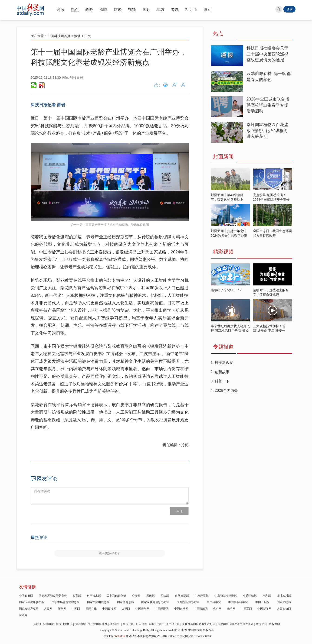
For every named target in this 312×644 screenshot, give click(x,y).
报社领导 (80, 624)
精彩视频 (223, 252)
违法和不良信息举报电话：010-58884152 (154, 636)
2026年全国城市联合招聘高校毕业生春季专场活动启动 (268, 105)
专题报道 (223, 347)
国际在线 (91, 609)
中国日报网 (109, 609)
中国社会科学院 (238, 602)
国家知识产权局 (29, 609)
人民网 (48, 609)
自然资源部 (182, 596)
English (191, 10)
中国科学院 (214, 602)
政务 (89, 10)
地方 (161, 10)
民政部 (151, 596)
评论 (179, 511)
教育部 (77, 596)
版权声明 (274, 624)
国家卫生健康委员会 (32, 602)
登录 (289, 9)
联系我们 (115, 624)
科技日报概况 (64, 624)
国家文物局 (284, 602)
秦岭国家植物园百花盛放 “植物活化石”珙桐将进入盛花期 (267, 131)
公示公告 (128, 624)
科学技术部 (94, 596)
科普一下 (222, 381)
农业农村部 (284, 596)
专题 (175, 10)
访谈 (118, 10)
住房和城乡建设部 (226, 596)
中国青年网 (142, 609)
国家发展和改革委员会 (53, 596)
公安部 (136, 596)
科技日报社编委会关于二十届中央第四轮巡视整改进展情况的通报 (267, 54)
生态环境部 (202, 596)
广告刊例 (141, 624)
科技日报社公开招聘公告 (164, 624)
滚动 (207, 10)
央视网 (126, 609)
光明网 (231, 609)
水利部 (267, 596)
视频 (132, 10)
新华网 (62, 609)
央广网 (217, 609)
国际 (146, 10)
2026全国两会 (226, 390)
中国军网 (246, 609)
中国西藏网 (201, 609)
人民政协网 (284, 609)
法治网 (23, 615)
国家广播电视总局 (98, 602)
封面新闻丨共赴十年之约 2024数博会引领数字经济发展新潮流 (229, 236)
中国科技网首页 (59, 36)
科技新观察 (224, 363)
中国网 (76, 609)
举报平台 (261, 624)
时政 (61, 10)
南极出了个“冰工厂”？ (226, 290)
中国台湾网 (181, 609)
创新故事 (222, 372)
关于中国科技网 (98, 624)
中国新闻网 (264, 609)
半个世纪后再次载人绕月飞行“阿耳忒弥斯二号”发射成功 (230, 331)
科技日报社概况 (44, 624)
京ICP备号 (116, 636)
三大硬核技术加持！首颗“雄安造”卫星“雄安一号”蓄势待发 (269, 331)
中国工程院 (262, 602)
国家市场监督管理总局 (66, 602)
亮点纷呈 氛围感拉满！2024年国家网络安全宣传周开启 (271, 200)
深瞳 (103, 10)
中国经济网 (162, 609)
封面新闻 (223, 157)
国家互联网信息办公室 (155, 602)
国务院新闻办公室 (188, 602)
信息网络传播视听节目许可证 (236, 624)
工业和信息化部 (116, 596)
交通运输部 (250, 596)
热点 (75, 10)
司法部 (165, 596)
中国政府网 (26, 596)
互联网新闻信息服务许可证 (199, 624)
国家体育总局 (125, 602)
